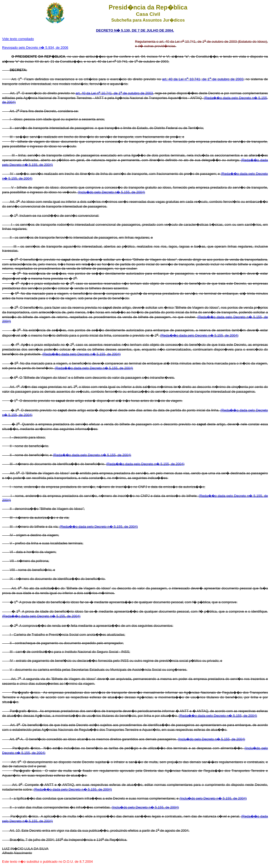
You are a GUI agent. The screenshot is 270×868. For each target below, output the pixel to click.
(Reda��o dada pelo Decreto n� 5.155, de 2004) (199, 335)
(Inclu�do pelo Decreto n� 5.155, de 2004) (111, 192)
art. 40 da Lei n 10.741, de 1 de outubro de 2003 (203, 79)
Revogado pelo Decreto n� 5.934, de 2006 (35, 48)
